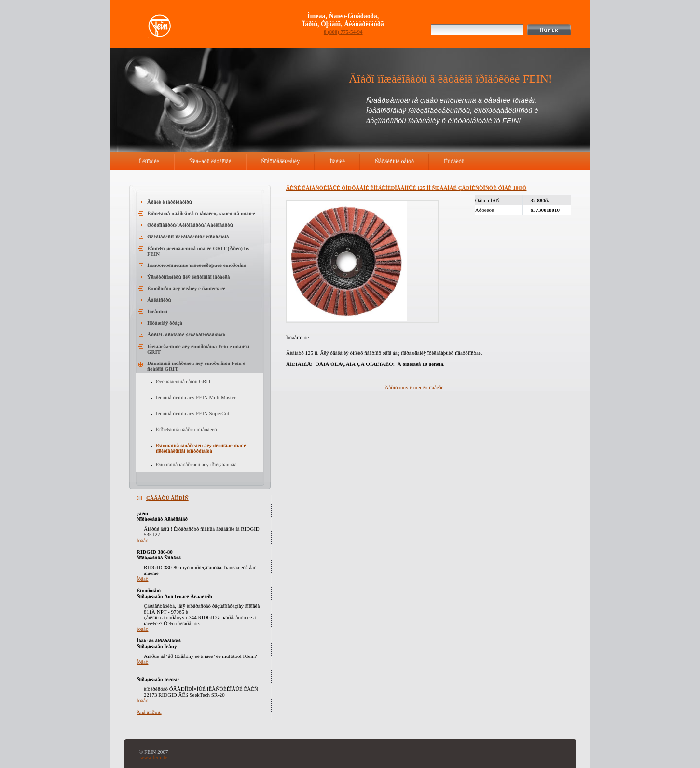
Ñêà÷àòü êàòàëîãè (210, 161)
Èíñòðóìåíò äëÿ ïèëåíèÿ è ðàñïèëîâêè (186, 288)
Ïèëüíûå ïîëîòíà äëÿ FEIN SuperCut (192, 413)
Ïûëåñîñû (157, 311)
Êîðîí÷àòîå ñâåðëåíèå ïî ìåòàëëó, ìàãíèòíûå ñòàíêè (201, 213)
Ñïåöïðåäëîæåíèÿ (280, 161)
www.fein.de (154, 757)
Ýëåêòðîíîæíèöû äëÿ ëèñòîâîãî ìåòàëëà (188, 277)
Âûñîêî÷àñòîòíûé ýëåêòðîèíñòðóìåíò (186, 335)
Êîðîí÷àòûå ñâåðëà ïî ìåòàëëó (186, 429)
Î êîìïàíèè (149, 161)
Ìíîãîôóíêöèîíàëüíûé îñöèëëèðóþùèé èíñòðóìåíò (197, 265)
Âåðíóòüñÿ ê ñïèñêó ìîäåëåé (414, 387)
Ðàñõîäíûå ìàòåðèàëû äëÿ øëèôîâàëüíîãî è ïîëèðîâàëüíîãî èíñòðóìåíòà (201, 448)
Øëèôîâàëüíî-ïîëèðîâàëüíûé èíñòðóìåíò (188, 237)
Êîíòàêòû (454, 161)
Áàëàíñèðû (159, 300)
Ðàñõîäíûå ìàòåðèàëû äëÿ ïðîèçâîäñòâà (196, 464)
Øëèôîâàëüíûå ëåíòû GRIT (184, 381)
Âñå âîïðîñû (149, 712)
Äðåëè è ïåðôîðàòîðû (170, 202)
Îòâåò (142, 540)
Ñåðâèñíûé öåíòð (394, 161)
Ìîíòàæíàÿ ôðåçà (165, 323)
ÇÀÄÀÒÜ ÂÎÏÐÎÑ (167, 498)
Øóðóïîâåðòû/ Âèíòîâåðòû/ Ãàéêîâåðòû (190, 225)
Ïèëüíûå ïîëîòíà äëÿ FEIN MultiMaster (196, 397)
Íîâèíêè (337, 161)
